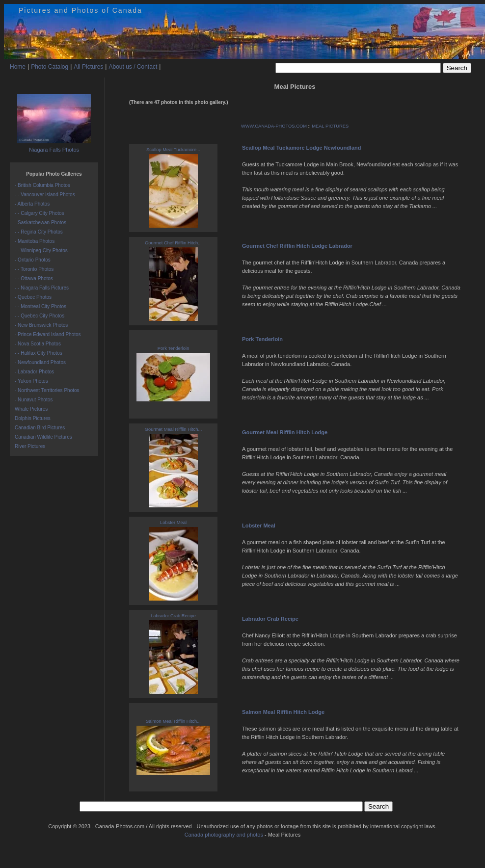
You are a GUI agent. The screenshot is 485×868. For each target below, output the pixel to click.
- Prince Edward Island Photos (48, 334)
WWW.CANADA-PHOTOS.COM (274, 126)
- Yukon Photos (31, 381)
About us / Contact (133, 67)
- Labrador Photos (34, 372)
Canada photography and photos (224, 835)
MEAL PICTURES (330, 126)
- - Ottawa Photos (34, 278)
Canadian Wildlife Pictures (43, 437)
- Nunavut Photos (34, 400)
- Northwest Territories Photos (47, 390)
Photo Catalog (50, 67)
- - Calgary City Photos (40, 213)
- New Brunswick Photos (41, 325)
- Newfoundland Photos (40, 362)
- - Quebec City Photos (40, 316)
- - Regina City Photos (39, 232)
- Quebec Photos (33, 297)
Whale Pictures (31, 409)
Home (18, 67)
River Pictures (30, 446)
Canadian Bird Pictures (40, 428)
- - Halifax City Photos (39, 353)
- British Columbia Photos (42, 185)
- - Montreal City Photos (40, 306)
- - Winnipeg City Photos (41, 250)
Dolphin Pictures (33, 418)
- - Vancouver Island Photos (45, 195)
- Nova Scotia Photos (38, 344)
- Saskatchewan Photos (40, 223)
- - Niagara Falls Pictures (42, 288)
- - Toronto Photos (34, 269)
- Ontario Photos (33, 260)
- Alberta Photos (32, 204)
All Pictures (88, 67)
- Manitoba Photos (35, 241)
